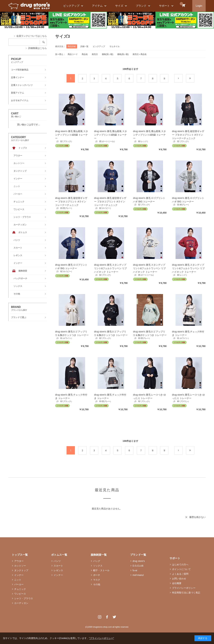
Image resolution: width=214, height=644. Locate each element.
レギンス (58, 570)
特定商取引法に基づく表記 (186, 593)
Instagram (100, 617)
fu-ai (135, 570)
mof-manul (138, 575)
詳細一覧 (84, 46)
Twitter (114, 617)
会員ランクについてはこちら (32, 36)
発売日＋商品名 (140, 54)
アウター (19, 561)
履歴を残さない (197, 517)
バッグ (97, 561)
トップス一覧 (20, 555)
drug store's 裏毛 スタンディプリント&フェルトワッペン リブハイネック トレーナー (110, 268)
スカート (58, 566)
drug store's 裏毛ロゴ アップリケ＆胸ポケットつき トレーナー (72, 333)
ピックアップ (99, 46)
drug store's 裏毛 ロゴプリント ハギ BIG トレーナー (149, 200)
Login (199, 6)
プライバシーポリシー (184, 588)
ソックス (98, 566)
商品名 (85, 54)
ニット (18, 580)
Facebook (107, 617)
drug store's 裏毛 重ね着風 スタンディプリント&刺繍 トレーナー (72, 135)
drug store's (139, 561)
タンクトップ (21, 570)
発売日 (95, 54)
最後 (194, 78)
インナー (19, 575)
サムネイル (115, 46)
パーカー (19, 584)
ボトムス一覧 (59, 555)
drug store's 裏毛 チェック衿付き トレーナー (188, 333)
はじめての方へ (180, 565)
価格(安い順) (108, 54)
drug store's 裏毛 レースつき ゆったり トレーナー (149, 396)
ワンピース (20, 594)
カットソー (20, 566)
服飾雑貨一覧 (99, 555)
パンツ (57, 561)
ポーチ (97, 575)
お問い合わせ (179, 579)
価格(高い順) (123, 54)
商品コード (73, 54)
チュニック (20, 589)
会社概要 (177, 583)
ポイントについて (181, 569)
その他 (97, 584)
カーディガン (21, 603)
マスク (97, 580)
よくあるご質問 (180, 574)
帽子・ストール (101, 570)
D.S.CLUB (138, 566)
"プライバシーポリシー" (101, 638)
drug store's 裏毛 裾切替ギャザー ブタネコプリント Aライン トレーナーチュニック (188, 135)
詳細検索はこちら (37, 48)
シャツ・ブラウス (24, 598)
